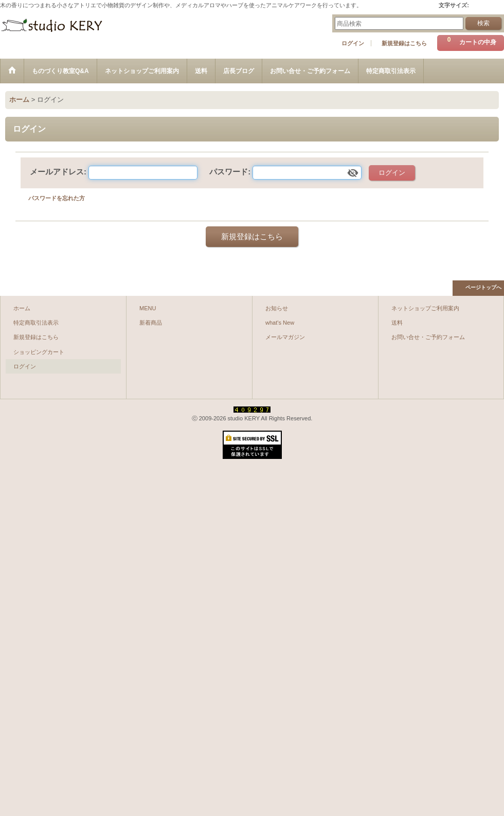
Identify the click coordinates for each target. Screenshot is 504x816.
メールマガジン (285, 337)
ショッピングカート (39, 352)
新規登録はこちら (404, 43)
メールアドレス (57, 172)
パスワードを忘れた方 (57, 198)
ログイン (353, 43)
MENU (148, 308)
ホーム (22, 308)
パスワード (229, 172)
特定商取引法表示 (36, 323)
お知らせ (277, 308)
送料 (397, 323)
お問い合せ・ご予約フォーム (428, 337)
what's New (280, 323)
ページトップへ (483, 287)
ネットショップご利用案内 (425, 308)
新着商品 (151, 323)
